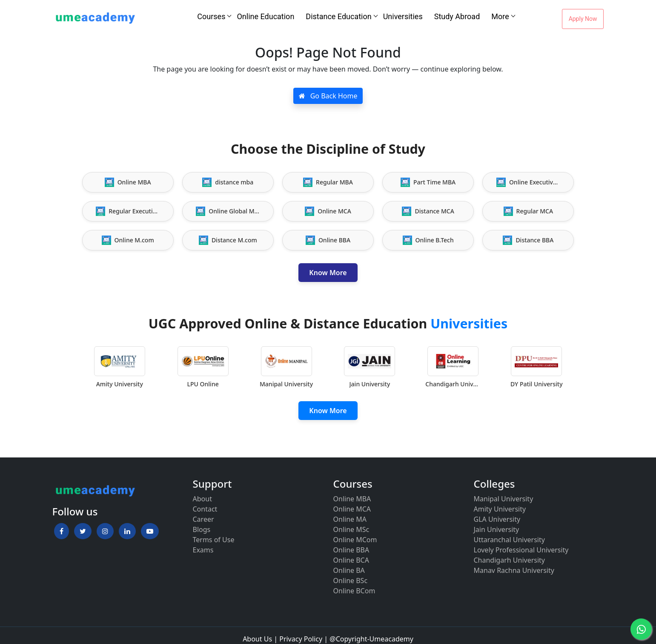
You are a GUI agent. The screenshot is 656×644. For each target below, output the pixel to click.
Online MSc (351, 529)
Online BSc (351, 581)
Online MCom (355, 540)
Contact (205, 509)
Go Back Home (328, 96)
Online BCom (354, 591)
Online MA (350, 519)
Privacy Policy (301, 639)
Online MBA (352, 499)
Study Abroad (457, 16)
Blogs (202, 529)
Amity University (500, 509)
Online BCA (351, 560)
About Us (257, 639)
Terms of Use (214, 540)
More (500, 16)
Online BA (349, 570)
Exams (203, 550)
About (202, 499)
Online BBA (351, 550)
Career (203, 519)
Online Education (265, 16)
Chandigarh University (510, 560)
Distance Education (338, 16)
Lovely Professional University (521, 550)
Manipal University (504, 499)
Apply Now (583, 19)
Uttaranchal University (509, 540)
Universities (403, 16)
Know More (328, 273)
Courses (211, 16)
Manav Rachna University (514, 570)
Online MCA (352, 509)
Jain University (497, 529)
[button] (62, 531)
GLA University (497, 519)
